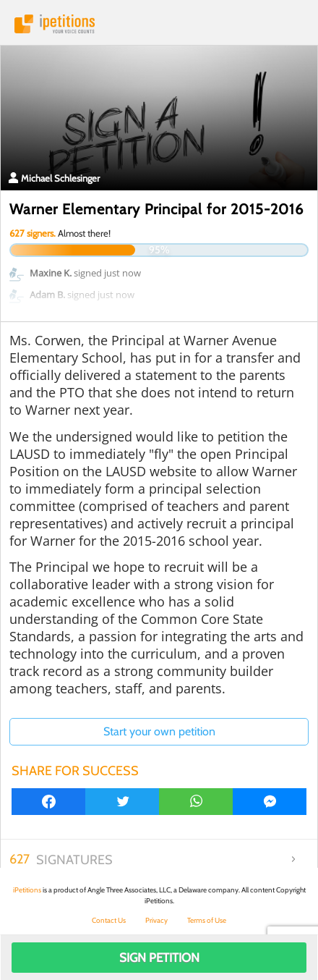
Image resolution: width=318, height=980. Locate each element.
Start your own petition (159, 731)
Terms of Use (207, 920)
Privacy (156, 920)
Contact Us (109, 920)
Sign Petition (159, 958)
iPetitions (159, 24)
